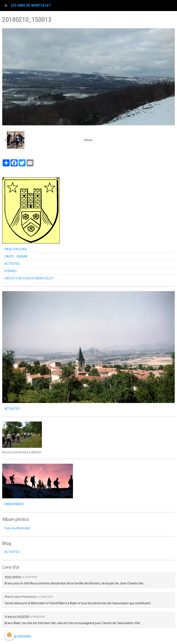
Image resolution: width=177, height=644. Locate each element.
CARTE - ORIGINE (16, 256)
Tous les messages (18, 636)
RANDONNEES (14, 504)
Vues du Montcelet (17, 528)
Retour (88, 140)
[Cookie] (9, 635)
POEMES (11, 271)
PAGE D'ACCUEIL (16, 249)
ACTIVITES (12, 264)
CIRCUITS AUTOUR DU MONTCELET (29, 278)
